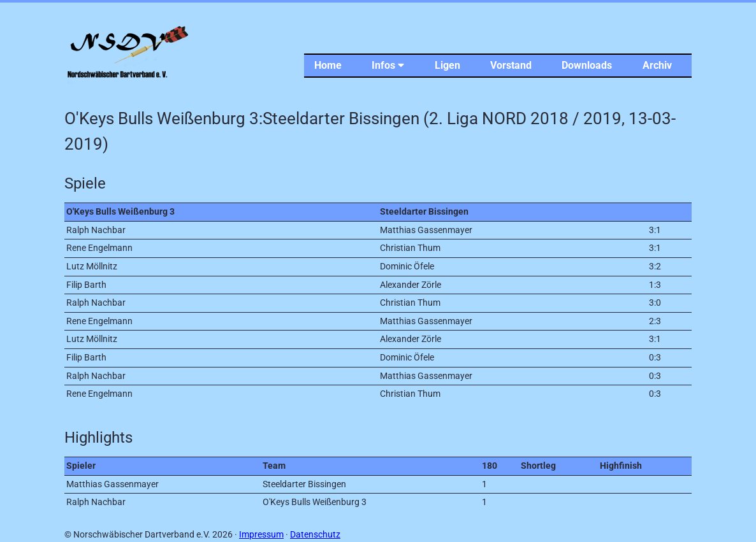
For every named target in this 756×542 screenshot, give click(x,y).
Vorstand (511, 65)
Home (328, 65)
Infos (388, 65)
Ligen (447, 65)
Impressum (261, 535)
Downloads (587, 65)
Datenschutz (315, 535)
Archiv (657, 65)
